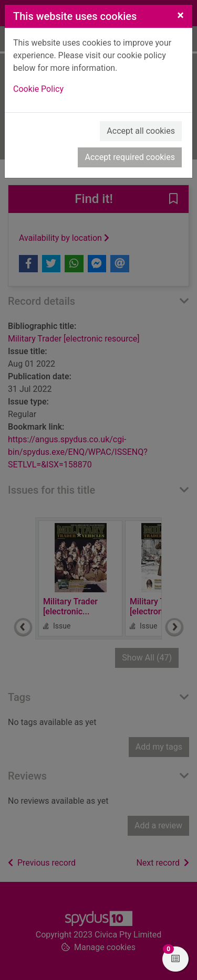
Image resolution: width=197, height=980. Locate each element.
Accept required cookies (130, 157)
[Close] (180, 15)
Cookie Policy (38, 89)
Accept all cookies (141, 131)
